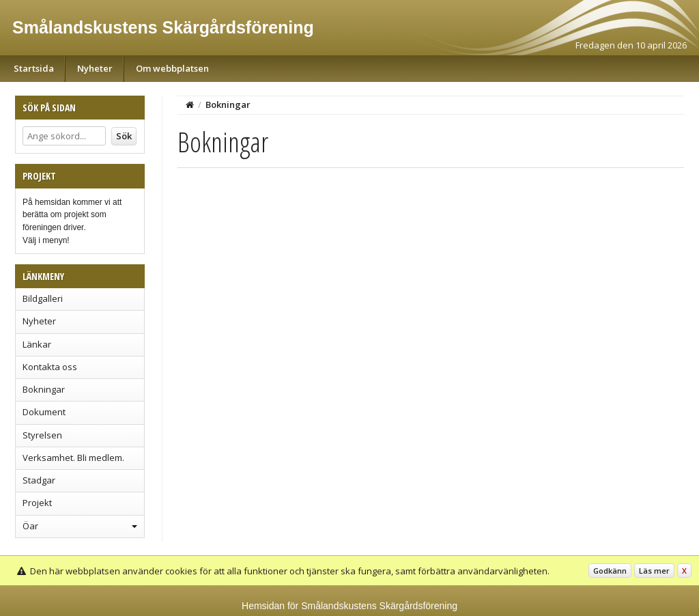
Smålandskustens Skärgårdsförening (163, 27)
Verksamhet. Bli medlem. (73, 458)
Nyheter (95, 68)
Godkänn (610, 571)
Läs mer (654, 571)
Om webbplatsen (172, 68)
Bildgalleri (43, 298)
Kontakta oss (50, 367)
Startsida (34, 68)
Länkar (37, 344)
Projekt (37, 503)
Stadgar (39, 480)
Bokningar (44, 389)
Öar (30, 526)
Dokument (44, 412)
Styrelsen (42, 435)
